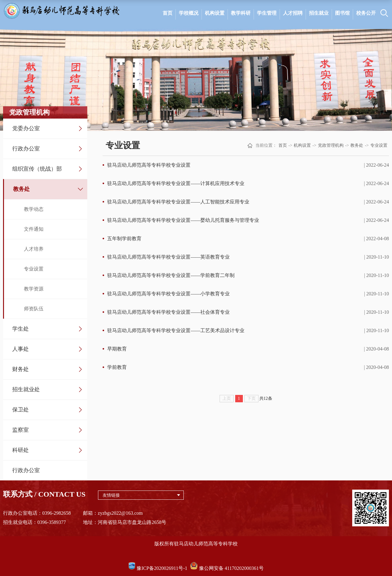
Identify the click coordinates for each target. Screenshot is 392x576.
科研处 (21, 450)
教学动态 (34, 209)
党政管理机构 (331, 145)
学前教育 (117, 367)
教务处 (21, 189)
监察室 (21, 430)
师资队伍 (34, 309)
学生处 (21, 329)
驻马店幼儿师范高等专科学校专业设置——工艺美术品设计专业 (176, 330)
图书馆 (342, 13)
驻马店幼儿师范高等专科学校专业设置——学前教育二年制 (171, 275)
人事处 (21, 349)
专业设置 (34, 269)
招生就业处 (26, 389)
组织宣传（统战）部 (37, 169)
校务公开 (366, 13)
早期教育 (117, 349)
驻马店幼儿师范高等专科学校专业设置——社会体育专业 (168, 312)
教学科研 (241, 13)
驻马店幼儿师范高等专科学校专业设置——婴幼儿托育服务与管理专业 (183, 220)
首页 (168, 13)
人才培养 (34, 249)
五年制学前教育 (124, 239)
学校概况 (189, 13)
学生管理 (267, 13)
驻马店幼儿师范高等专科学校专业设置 (149, 165)
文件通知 (34, 229)
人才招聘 (293, 13)
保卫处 (21, 410)
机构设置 (215, 13)
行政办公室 (26, 149)
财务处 (21, 369)
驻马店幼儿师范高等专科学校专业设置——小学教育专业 (168, 294)
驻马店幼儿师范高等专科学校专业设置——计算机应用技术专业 (176, 183)
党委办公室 (26, 128)
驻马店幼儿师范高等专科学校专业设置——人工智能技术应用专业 (178, 202)
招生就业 (319, 13)
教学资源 (34, 289)
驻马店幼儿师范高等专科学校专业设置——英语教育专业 (168, 257)
